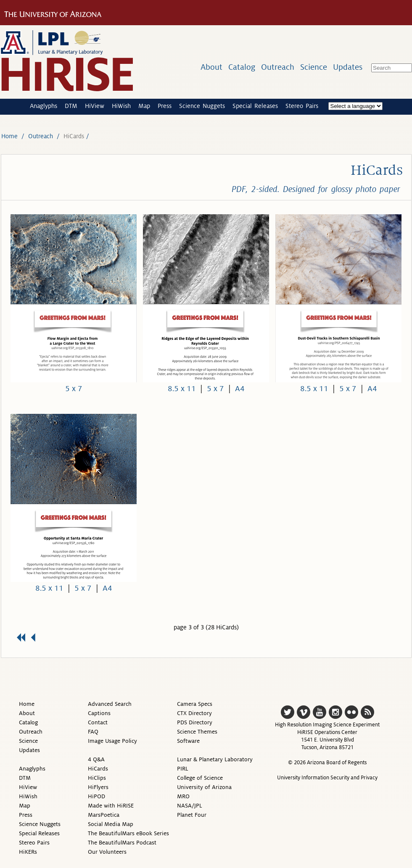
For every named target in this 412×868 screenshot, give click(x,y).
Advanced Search (110, 704)
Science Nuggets (202, 106)
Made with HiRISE (111, 806)
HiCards (98, 769)
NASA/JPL (190, 806)
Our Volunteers (107, 852)
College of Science (200, 778)
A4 (240, 389)
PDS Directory (195, 722)
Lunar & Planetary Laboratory (215, 759)
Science (314, 67)
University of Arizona (204, 787)
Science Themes (197, 732)
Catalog (242, 67)
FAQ (93, 732)
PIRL (183, 769)
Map (144, 106)
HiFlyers (98, 787)
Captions (99, 713)
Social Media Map (111, 824)
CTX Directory (194, 713)
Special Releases (255, 106)
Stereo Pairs (302, 106)
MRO (183, 796)
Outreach (278, 67)
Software (188, 741)
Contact (98, 722)
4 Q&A (96, 759)
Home (9, 136)
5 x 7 (74, 389)
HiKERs (28, 852)
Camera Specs (195, 704)
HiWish (121, 106)
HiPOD (96, 796)
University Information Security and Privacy (327, 778)
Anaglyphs (44, 106)
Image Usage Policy (112, 741)
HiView (95, 106)
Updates (348, 67)
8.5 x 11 (182, 389)
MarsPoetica (104, 815)
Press (165, 106)
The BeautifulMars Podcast (122, 843)
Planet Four (192, 815)
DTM (71, 106)
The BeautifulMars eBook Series (128, 833)
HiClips (97, 778)
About (211, 67)
